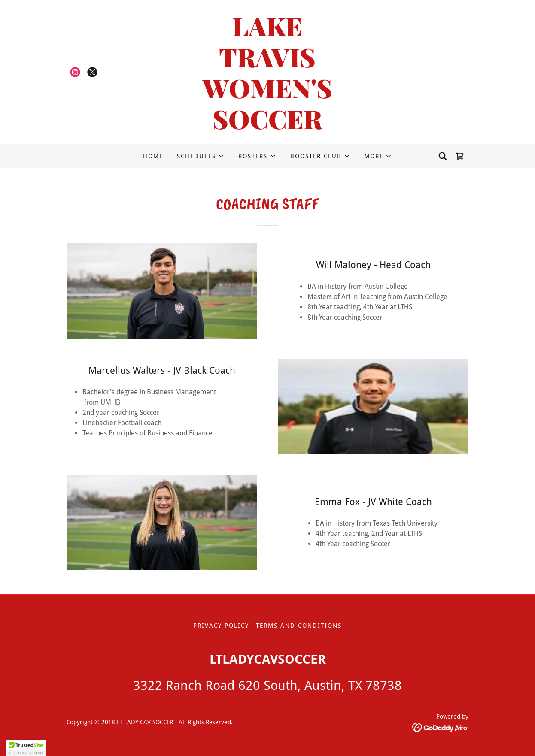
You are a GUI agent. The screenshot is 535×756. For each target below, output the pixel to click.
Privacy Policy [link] (221, 626)
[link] (75, 72)
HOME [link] (153, 156)
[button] (201, 156)
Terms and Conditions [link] (299, 626)
